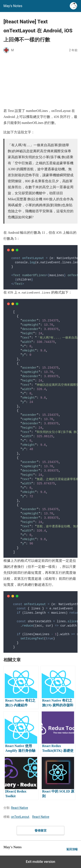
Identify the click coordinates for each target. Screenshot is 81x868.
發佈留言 (41, 830)
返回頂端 (72, 849)
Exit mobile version (40, 862)
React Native (20, 808)
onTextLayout (20, 817)
